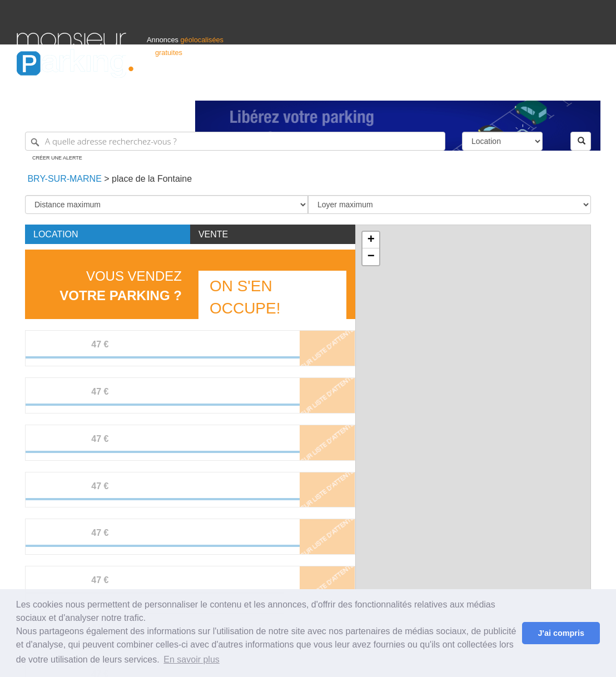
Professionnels (416, 87)
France (528, 87)
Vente (213, 234)
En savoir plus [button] (192, 659)
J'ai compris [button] (561, 633)
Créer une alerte (57, 158)
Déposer (497, 87)
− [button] (371, 257)
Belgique (558, 87)
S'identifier (461, 87)
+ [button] (371, 240)
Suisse (589, 87)
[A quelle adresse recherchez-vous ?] (235, 141)
